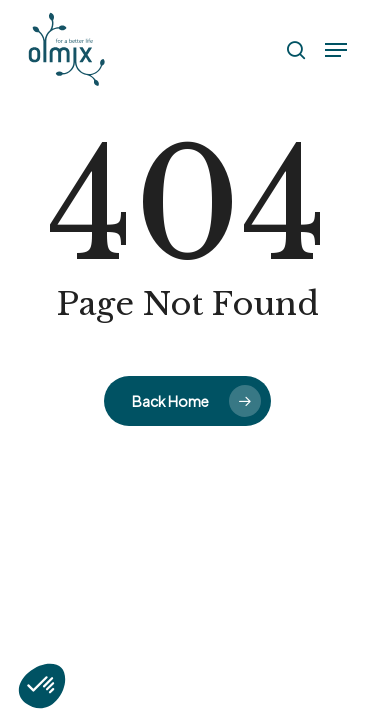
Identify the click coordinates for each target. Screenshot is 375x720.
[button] (336, 50)
